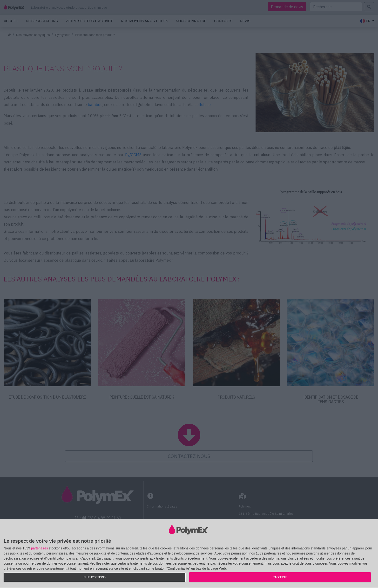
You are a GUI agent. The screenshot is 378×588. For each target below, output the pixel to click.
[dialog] (189, 554)
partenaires (40, 548)
